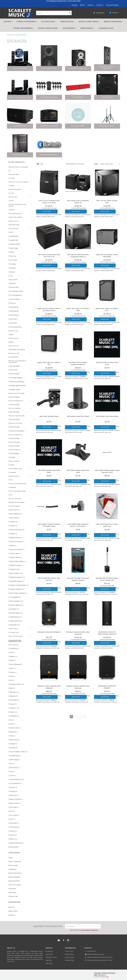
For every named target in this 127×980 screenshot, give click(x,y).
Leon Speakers (16, 783)
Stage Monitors (16, 617)
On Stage (13, 264)
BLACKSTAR (14, 240)
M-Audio (14, 787)
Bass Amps (15, 510)
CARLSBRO (15, 700)
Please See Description (17, 382)
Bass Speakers (16, 573)
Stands (13, 546)
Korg (12, 772)
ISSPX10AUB (14, 311)
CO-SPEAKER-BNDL (17, 291)
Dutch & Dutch (15, 728)
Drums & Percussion (48, 28)
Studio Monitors (16, 621)
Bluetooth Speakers (17, 577)
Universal (13, 487)
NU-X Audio (14, 260)
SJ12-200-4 (13, 319)
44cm (12, 201)
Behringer (14, 692)
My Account (99, 13)
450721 (12, 210)
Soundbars (14, 609)
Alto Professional (16, 664)
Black (12, 335)
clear (19, 641)
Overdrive (13, 472)
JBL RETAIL (15, 768)
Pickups (13, 534)
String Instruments (24, 28)
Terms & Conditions (85, 930)
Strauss (12, 272)
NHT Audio (14, 807)
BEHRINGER (14, 236)
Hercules (14, 748)
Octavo (12, 465)
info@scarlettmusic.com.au (94, 954)
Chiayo (13, 712)
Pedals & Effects (16, 557)
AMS (13, 668)
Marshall (14, 791)
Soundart (13, 268)
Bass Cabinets (16, 514)
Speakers (15, 569)
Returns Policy (13, 911)
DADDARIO (15, 716)
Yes (11, 495)
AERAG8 (13, 283)
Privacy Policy (95, 930)
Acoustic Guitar (15, 225)
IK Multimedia (15, 756)
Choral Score (14, 357)
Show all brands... (14, 847)
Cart (114, 13)
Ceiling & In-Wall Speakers (19, 585)
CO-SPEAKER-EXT (16, 295)
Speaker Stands (16, 613)
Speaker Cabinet (15, 390)
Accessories (70, 28)
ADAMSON (14, 649)
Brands (82, 5)
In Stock (14, 632)
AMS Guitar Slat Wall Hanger (49, 416)
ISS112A (13, 303)
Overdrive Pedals (16, 565)
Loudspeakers (15, 597)
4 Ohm (12, 193)
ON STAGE (14, 823)
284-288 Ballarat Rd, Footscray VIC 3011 (98, 957)
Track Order (49, 954)
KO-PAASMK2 (14, 315)
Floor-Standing (14, 453)
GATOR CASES (15, 244)
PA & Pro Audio (49, 21)
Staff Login (49, 963)
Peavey (13, 835)
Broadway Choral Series (17, 350)
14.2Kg (12, 178)
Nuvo (13, 819)
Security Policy (70, 960)
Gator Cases (15, 740)
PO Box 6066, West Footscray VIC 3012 (98, 960)
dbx (12, 720)
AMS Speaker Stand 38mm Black (107, 416)
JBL (12, 764)
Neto (108, 977)
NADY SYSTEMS (16, 799)
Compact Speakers (17, 589)
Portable (13, 457)
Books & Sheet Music (89, 21)
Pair (11, 480)
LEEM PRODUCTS (17, 779)
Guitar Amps (15, 518)
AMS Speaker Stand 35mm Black (78, 416)
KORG (12, 252)
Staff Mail (49, 960)
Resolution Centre (51, 957)
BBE (12, 688)
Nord (12, 811)
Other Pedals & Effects (18, 561)
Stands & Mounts (16, 538)
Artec (13, 676)
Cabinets (14, 522)
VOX (11, 276)
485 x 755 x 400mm (16, 217)
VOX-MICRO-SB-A (16, 327)
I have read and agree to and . (83, 930)
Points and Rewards (112, 5)
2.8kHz (12, 186)
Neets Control (15, 803)
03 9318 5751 (90, 951)
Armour (13, 672)
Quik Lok (14, 839)
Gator (13, 736)
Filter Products (17, 162)
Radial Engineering (17, 843)
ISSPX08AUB (14, 307)
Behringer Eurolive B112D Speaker (49, 632)
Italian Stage (14, 248)
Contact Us (100, 5)
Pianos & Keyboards (27, 21)
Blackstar (14, 696)
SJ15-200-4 (13, 323)
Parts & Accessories (17, 530)
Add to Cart (47, 212)
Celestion (15, 708)
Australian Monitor (17, 684)
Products (74, 5)
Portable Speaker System (18, 386)
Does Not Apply (15, 299)
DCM (13, 724)
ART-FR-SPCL (14, 287)
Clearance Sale (106, 28)
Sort (96, 164)
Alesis (13, 660)
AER (11, 232)
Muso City (13, 256)
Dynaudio (14, 732)
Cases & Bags (15, 553)
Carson (13, 704)
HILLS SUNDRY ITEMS (19, 752)
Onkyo (13, 831)
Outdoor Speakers (17, 605)
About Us (90, 5)
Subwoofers (15, 625)
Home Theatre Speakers (19, 593)
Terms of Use (69, 951)
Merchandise (88, 28)
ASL (12, 680)
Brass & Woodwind (113, 21)
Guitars (8, 21)
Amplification (68, 21)
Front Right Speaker (16, 378)
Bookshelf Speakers (17, 581)
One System (15, 827)
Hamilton (14, 744)
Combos (14, 526)
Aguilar (13, 656)
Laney (13, 776)
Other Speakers (17, 601)
